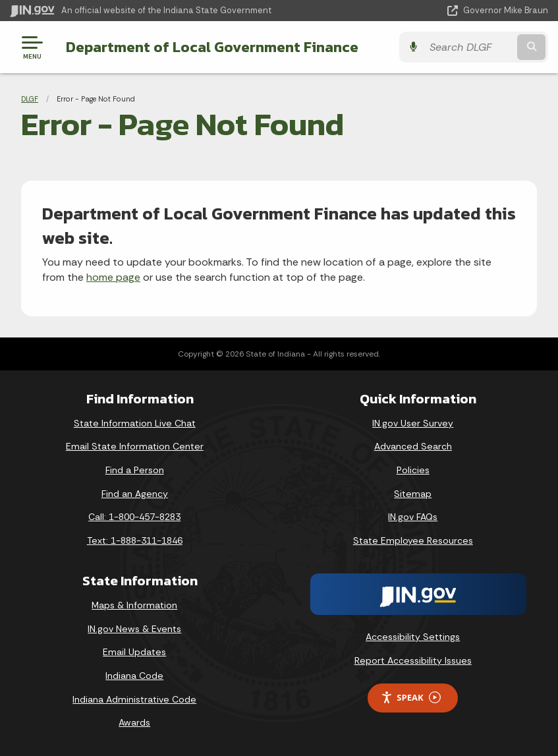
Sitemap (413, 494)
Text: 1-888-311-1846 (135, 540)
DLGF (30, 99)
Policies (413, 470)
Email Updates (134, 652)
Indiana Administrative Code (134, 699)
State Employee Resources (413, 540)
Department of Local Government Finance (212, 47)
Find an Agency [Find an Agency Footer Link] (135, 494)
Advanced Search (413, 446)
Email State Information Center (135, 446)
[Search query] (469, 47)
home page (113, 277)
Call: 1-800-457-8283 (134, 517)
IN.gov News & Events (134, 629)
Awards (134, 722)
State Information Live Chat (135, 423)
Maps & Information (134, 605)
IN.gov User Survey (413, 423)
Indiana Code (134, 676)
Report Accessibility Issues (413, 660)
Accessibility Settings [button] (413, 637)
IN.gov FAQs (413, 517)
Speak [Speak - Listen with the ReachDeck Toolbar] (410, 698)
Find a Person (135, 470)
